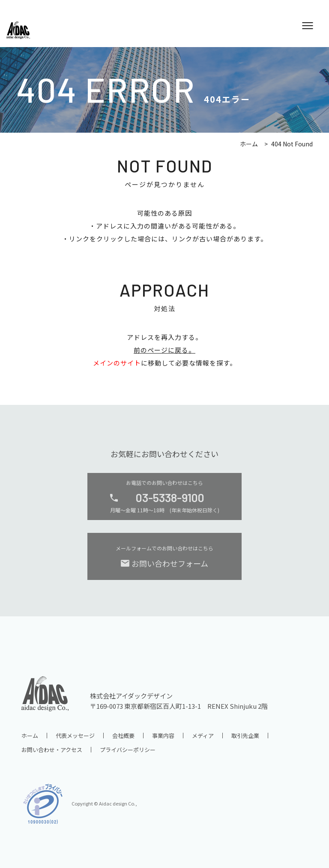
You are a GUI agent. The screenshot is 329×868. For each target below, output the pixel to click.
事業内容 (163, 736)
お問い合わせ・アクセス (52, 750)
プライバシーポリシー (128, 750)
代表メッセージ (75, 736)
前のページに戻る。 (164, 350)
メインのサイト (117, 363)
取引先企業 (245, 736)
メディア (203, 736)
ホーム (249, 144)
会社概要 (123, 736)
